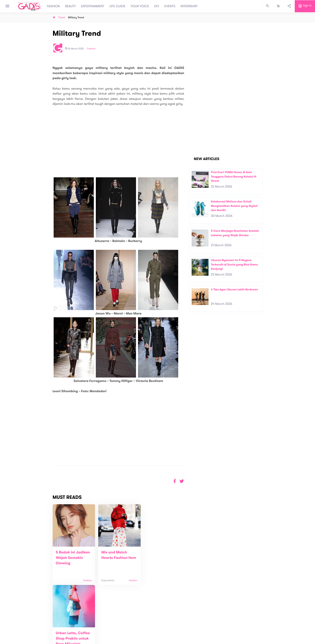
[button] (182, 481)
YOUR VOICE (140, 6)
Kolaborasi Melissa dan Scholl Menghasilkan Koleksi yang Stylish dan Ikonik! (234, 206)
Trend (62, 18)
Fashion (91, 49)
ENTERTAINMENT (93, 6)
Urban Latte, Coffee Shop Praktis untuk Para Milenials (161, 558)
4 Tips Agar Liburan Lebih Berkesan (234, 289)
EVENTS (170, 6)
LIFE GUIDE (117, 6)
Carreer (104, 632)
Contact (105, 628)
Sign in (305, 6)
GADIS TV (183, 626)
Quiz (166, 626)
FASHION (53, 6)
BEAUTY (71, 6)
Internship (106, 636)
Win (173, 626)
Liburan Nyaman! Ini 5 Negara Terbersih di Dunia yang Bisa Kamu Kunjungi (234, 264)
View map (48, 640)
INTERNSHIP (189, 6)
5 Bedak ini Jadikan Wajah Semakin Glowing (73, 558)
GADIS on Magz (200, 626)
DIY (157, 6)
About (103, 624)
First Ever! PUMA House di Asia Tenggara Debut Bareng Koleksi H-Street (234, 177)
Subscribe (256, 611)
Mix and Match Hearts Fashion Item (113, 558)
